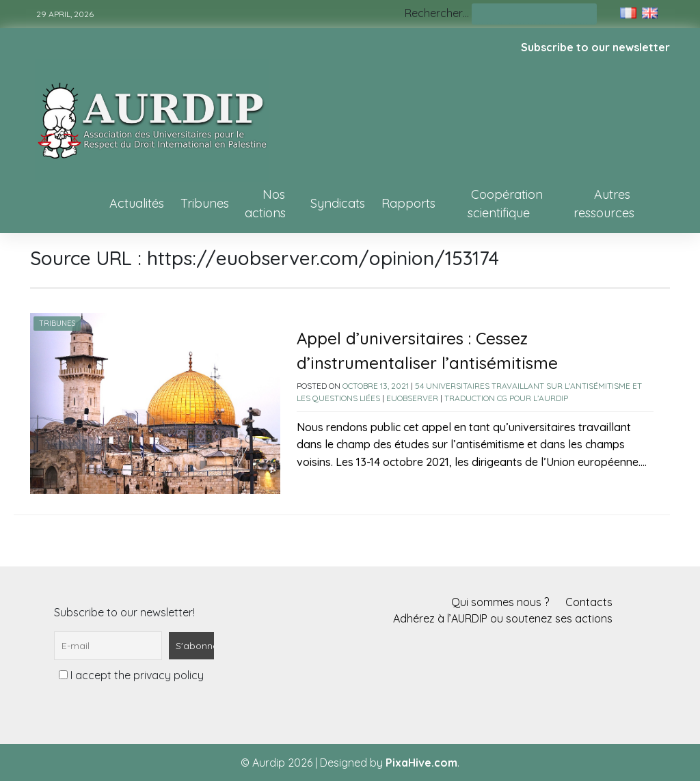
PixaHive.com (421, 763)
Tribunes (205, 203)
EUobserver (412, 398)
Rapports (408, 203)
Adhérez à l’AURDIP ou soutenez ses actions (503, 618)
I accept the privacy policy (131, 675)
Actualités (137, 203)
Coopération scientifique (505, 204)
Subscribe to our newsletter (595, 47)
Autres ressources (604, 204)
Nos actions (265, 204)
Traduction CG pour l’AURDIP (506, 398)
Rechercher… (437, 13)
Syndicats (338, 203)
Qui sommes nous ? (500, 602)
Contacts (589, 602)
